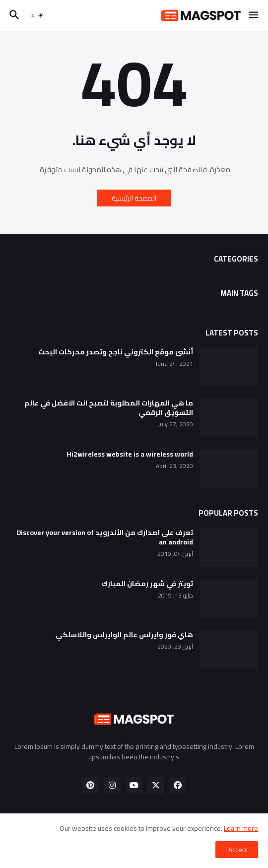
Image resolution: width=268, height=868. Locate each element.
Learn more (241, 828)
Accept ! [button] (237, 850)
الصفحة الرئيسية (134, 198)
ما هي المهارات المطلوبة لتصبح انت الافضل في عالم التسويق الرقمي (109, 408)
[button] (254, 15)
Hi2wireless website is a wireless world (130, 454)
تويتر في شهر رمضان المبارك (147, 584)
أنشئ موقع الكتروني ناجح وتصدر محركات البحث (116, 352)
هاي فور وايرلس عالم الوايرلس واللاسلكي (124, 635)
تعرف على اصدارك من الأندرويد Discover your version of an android (105, 537)
